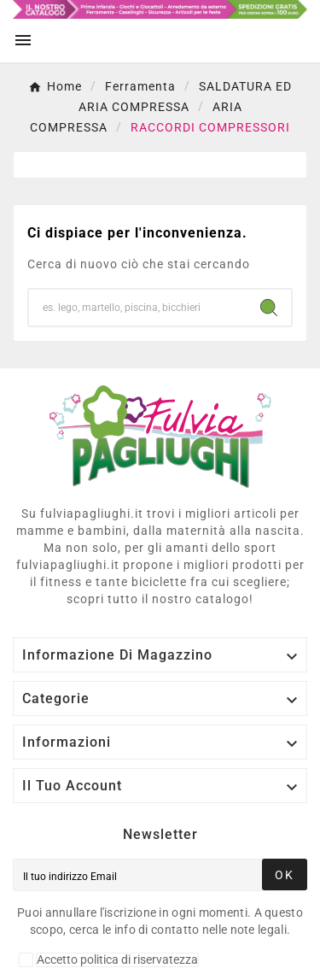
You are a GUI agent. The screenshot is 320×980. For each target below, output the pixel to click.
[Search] (269, 308)
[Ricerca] (138, 308)
